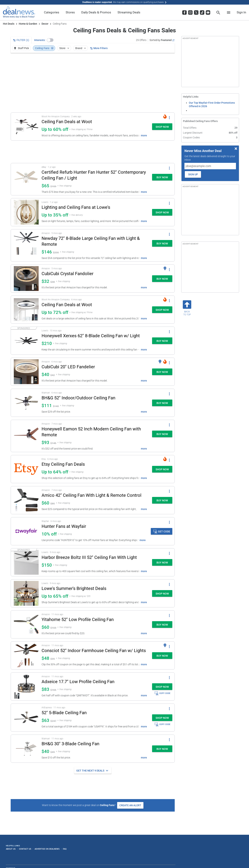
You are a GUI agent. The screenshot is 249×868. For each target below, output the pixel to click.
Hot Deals (9, 24)
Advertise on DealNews (47, 849)
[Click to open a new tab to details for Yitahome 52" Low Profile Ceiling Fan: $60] (26, 624)
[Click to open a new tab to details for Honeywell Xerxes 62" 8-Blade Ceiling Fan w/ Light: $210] (26, 341)
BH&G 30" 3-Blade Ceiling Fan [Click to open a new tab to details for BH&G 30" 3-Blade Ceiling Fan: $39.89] (70, 744)
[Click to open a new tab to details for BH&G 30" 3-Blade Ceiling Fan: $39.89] (26, 749)
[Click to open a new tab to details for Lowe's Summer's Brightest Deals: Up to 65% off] (26, 593)
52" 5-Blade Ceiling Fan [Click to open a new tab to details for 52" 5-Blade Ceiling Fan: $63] (64, 713)
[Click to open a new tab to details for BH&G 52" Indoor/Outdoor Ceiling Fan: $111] (26, 403)
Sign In (241, 12)
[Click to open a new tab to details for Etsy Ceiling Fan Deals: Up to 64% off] (26, 469)
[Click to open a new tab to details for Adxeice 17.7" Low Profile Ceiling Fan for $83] (26, 687)
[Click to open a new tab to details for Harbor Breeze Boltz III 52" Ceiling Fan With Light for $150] (26, 562)
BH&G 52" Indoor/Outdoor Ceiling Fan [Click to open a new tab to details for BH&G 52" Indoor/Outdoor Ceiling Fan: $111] (78, 398)
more (144, 135)
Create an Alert (130, 805)
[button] (50, 40)
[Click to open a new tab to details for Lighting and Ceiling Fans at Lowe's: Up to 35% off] (26, 212)
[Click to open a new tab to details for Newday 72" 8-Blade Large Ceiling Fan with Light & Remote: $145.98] (26, 245)
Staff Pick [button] (21, 48)
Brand (81, 48)
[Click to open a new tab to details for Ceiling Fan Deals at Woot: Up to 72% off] (26, 310)
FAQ (65, 849)
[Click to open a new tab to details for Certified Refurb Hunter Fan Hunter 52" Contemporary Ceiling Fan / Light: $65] (26, 179)
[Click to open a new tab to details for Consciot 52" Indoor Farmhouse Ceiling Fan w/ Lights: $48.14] (26, 655)
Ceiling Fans (44, 48)
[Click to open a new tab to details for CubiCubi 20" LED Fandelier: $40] (26, 372)
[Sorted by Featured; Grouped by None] (162, 40)
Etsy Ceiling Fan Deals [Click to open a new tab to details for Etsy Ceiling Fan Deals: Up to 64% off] (63, 464)
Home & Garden (28, 24)
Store (64, 48)
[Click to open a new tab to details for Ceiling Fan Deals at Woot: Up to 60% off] (26, 127)
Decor (45, 24)
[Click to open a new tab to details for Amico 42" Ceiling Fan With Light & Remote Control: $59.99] (26, 500)
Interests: (40, 40)
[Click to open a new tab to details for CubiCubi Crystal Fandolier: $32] (26, 279)
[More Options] (169, 117)
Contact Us (25, 849)
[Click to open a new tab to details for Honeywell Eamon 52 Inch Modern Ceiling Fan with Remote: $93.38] (26, 436)
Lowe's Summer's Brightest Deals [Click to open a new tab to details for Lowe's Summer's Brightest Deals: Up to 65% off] (74, 588)
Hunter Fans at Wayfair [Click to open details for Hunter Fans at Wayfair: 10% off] (64, 526)
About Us (11, 849)
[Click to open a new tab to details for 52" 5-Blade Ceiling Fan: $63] (26, 718)
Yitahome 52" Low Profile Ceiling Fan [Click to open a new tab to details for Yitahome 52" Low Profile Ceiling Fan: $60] (78, 620)
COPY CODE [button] (162, 693)
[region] (93, 83)
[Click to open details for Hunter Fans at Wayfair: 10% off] (26, 531)
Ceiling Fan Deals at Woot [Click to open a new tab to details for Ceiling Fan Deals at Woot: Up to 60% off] (67, 122)
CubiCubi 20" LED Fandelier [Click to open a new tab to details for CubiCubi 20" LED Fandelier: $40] (68, 367)
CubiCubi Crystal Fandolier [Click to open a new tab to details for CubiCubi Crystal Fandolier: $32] (67, 274)
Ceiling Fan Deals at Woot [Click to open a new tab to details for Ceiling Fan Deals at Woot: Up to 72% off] (67, 305)
